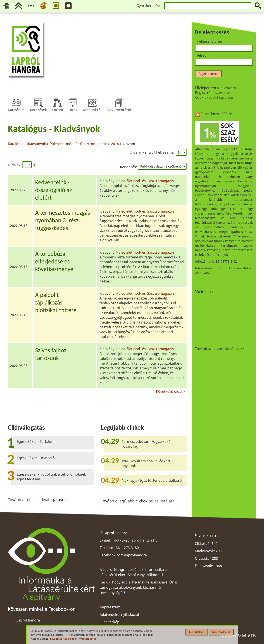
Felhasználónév (210, 41)
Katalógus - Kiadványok (54, 129)
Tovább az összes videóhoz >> (220, 349)
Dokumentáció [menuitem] (119, 103)
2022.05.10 (19, 315)
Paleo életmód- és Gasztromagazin (79, 144)
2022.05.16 (19, 267)
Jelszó (202, 55)
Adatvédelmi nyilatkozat (119, 615)
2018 (115, 144)
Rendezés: (129, 167)
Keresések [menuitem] (38, 103)
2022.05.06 (19, 366)
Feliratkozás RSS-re (214, 114)
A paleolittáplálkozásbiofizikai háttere (56, 302)
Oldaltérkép (110, 622)
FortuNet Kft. (247, 635)
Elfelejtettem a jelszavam (215, 88)
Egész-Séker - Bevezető (36, 458)
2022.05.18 (19, 226)
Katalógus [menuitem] (16, 103)
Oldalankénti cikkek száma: (153, 152)
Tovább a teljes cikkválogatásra (37, 500)
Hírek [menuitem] (73, 103)
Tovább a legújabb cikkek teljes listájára (138, 501)
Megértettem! (197, 632)
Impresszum (110, 607)
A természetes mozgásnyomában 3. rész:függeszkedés (63, 220)
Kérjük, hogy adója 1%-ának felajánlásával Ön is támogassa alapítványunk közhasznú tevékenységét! (139, 587)
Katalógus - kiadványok (27, 144)
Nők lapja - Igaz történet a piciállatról (152, 480)
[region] (97, 258)
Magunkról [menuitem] (92, 103)
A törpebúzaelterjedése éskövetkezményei (55, 261)
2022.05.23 (19, 190)
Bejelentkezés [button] (208, 74)
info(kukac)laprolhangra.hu (135, 540)
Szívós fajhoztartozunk (51, 354)
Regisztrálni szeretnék (213, 93)
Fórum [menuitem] (58, 103)
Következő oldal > (171, 391)
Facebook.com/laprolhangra (123, 555)
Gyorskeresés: (148, 6)
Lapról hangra (28, 620)
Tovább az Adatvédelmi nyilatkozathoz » (74, 639)
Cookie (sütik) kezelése (214, 97)
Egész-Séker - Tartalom (36, 441)
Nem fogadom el (221, 632)
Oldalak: (15, 165)
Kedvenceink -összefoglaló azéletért (53, 190)
